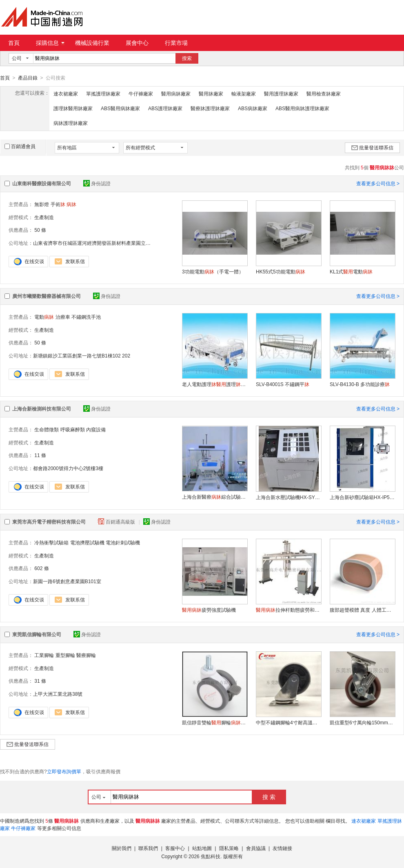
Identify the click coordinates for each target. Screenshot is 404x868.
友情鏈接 (282, 848)
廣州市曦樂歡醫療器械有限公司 (47, 296)
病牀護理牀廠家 (71, 123)
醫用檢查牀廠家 (324, 93)
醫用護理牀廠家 (281, 93)
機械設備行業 (92, 43)
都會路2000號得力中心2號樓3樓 (68, 468)
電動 (44, 317)
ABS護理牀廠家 (165, 108)
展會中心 (137, 43)
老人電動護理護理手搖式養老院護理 (215, 384)
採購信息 (50, 43)
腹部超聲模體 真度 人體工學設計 (362, 610)
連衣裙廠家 (66, 93)
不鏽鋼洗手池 (86, 317)
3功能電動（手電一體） (213, 271)
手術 (58, 204)
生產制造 (44, 217)
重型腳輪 (65, 655)
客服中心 (175, 848)
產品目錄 (28, 78)
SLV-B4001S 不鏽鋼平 (283, 384)
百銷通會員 (20, 146)
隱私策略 (229, 848)
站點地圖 (202, 848)
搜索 (187, 58)
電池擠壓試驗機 (87, 542)
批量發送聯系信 (372, 147)
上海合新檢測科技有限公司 (42, 408)
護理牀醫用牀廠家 (73, 108)
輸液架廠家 (244, 93)
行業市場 (176, 43)
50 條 (40, 230)
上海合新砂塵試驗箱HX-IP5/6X (362, 497)
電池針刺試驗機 (123, 542)
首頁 (14, 43)
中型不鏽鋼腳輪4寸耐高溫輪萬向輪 (289, 722)
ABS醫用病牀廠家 (120, 108)
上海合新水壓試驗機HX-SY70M (289, 497)
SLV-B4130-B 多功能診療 (360, 384)
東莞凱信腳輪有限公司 (37, 634)
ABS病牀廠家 (253, 108)
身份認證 (97, 183)
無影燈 (42, 204)
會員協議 (256, 848)
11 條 (40, 455)
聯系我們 (148, 848)
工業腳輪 (44, 655)
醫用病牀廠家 (176, 93)
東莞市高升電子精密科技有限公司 (49, 522)
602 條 (41, 568)
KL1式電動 (351, 271)
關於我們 (122, 848)
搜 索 (269, 797)
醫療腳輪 (86, 655)
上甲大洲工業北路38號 (58, 694)
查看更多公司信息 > (378, 183)
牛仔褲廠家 (141, 93)
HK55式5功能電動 (281, 271)
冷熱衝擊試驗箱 (51, 542)
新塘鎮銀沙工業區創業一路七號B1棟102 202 (82, 355)
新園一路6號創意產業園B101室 (67, 581)
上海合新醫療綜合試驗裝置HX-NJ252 (215, 497)
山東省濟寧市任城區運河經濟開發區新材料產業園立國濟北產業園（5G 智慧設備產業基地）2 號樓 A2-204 (148, 243)
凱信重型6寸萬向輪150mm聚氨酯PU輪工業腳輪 (362, 722)
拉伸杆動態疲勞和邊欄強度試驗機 (289, 610)
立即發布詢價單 (64, 771)
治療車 (63, 317)
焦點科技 (211, 856)
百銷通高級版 (117, 522)
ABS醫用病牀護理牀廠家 (302, 108)
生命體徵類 (47, 429)
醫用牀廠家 (211, 93)
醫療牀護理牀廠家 (210, 108)
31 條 (40, 681)
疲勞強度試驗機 (209, 610)
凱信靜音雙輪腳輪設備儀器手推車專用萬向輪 (215, 722)
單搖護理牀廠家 (103, 93)
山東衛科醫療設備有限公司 (42, 183)
